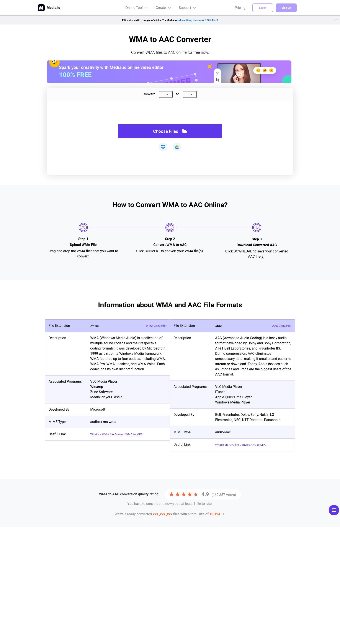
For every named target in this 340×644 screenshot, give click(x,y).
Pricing (240, 8)
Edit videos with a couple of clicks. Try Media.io (170, 20)
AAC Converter (280, 326)
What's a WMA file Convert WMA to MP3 (121, 434)
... (165, 94)
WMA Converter (154, 326)
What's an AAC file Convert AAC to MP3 (245, 445)
